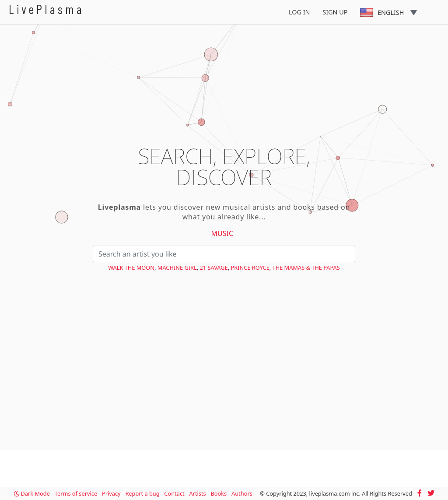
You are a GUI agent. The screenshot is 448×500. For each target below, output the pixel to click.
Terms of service (76, 493)
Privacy (111, 493)
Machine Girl (177, 268)
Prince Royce (250, 268)
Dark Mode (32, 493)
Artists (197, 493)
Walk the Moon (131, 268)
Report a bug (142, 493)
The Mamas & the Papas (306, 268)
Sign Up (335, 12)
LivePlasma (47, 9)
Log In (299, 12)
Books (219, 493)
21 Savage (214, 268)
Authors (242, 493)
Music (222, 233)
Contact (174, 493)
